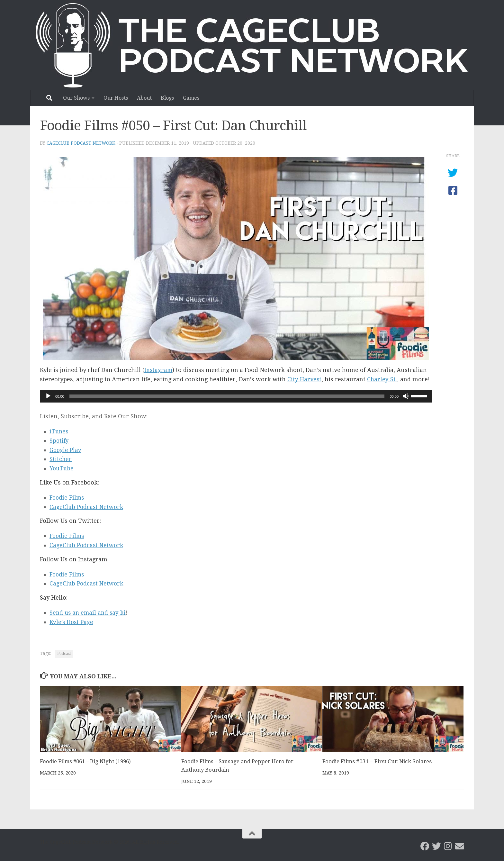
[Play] (48, 396)
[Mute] (406, 396)
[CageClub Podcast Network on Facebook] (425, 846)
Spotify (59, 441)
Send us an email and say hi (89, 613)
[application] (236, 396)
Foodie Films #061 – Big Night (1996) (87, 761)
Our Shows (76, 98)
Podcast (64, 654)
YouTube (62, 468)
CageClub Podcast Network (82, 143)
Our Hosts (116, 98)
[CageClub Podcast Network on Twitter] (437, 846)
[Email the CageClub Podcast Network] (460, 846)
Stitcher (61, 459)
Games (191, 98)
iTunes (59, 431)
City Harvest (305, 379)
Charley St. (383, 379)
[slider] (227, 396)
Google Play (66, 450)
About (144, 98)
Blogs (167, 98)
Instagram (159, 370)
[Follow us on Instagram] (448, 846)
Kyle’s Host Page (72, 622)
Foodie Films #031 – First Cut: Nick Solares (377, 761)
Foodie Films (67, 498)
